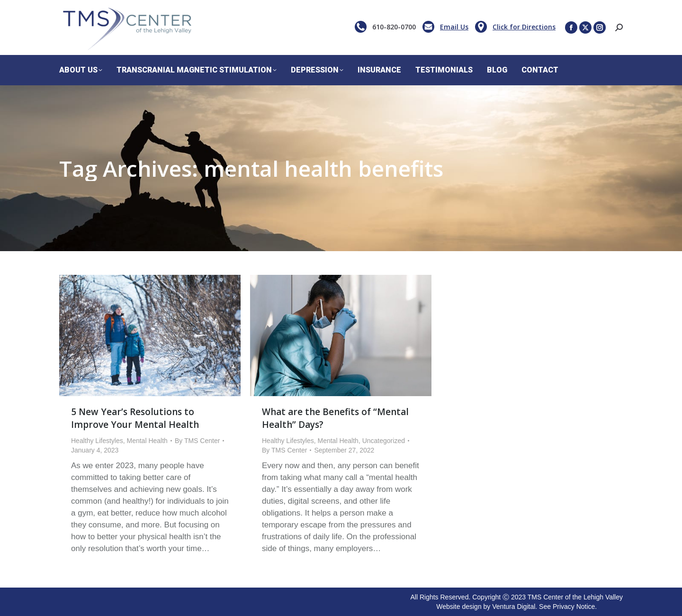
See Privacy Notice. (568, 607)
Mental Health (147, 441)
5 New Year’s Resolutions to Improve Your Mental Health (135, 418)
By (197, 441)
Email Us (454, 27)
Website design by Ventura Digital (486, 607)
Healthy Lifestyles (97, 441)
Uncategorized (384, 441)
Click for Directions (524, 27)
